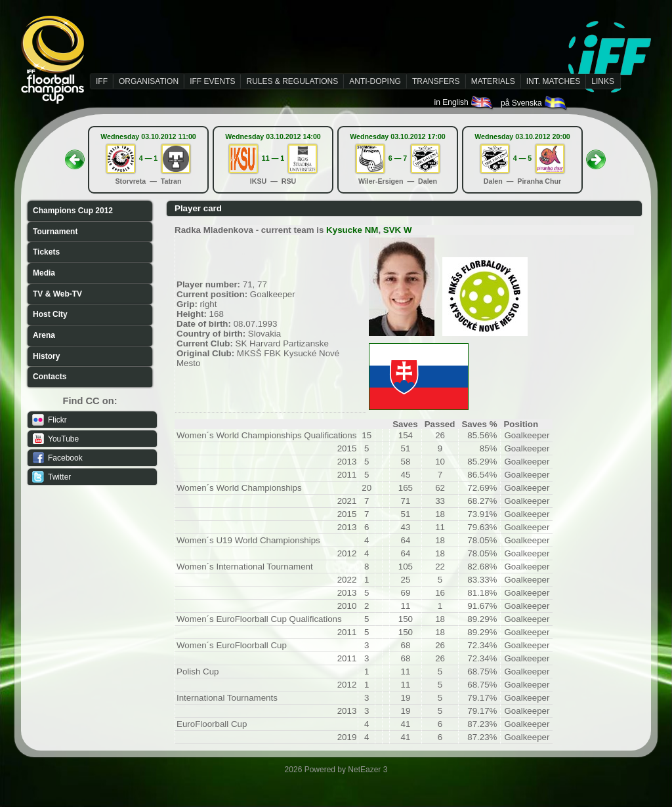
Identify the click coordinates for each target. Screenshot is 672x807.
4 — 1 (148, 158)
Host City (50, 314)
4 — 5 (522, 158)
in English (464, 102)
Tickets (46, 252)
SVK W (398, 230)
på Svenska (535, 103)
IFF (102, 81)
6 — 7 (398, 158)
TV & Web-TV (57, 294)
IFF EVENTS (212, 81)
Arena (44, 335)
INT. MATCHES (553, 81)
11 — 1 (273, 158)
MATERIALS (493, 81)
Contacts (50, 377)
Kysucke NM (352, 230)
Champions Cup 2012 (73, 211)
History (46, 356)
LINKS (603, 81)
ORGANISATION (149, 81)
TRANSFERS (436, 81)
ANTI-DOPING (375, 81)
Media (44, 273)
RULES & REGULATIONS (292, 81)
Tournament (55, 232)
